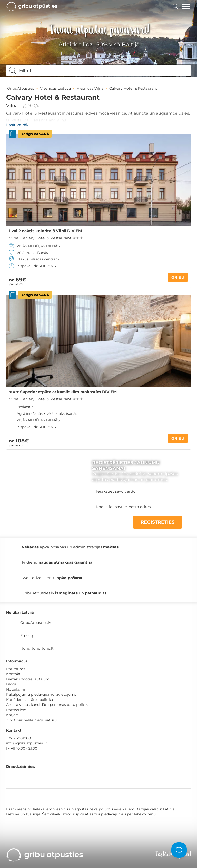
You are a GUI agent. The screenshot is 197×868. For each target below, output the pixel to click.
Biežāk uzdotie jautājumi (28, 679)
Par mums (16, 669)
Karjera (12, 715)
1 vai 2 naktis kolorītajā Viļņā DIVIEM (45, 231)
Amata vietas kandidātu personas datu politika (48, 705)
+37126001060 (18, 738)
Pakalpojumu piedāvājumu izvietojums (41, 694)
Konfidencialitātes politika (29, 700)
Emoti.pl (28, 635)
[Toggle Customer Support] (179, 850)
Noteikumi (16, 689)
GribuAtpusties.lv (36, 623)
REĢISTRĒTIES (157, 522)
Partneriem (16, 710)
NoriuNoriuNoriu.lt (37, 648)
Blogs (11, 684)
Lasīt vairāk (17, 125)
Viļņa (12, 106)
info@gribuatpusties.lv (26, 743)
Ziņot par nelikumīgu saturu (31, 720)
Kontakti (14, 674)
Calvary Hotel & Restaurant (46, 238)
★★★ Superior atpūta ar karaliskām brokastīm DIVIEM (63, 392)
